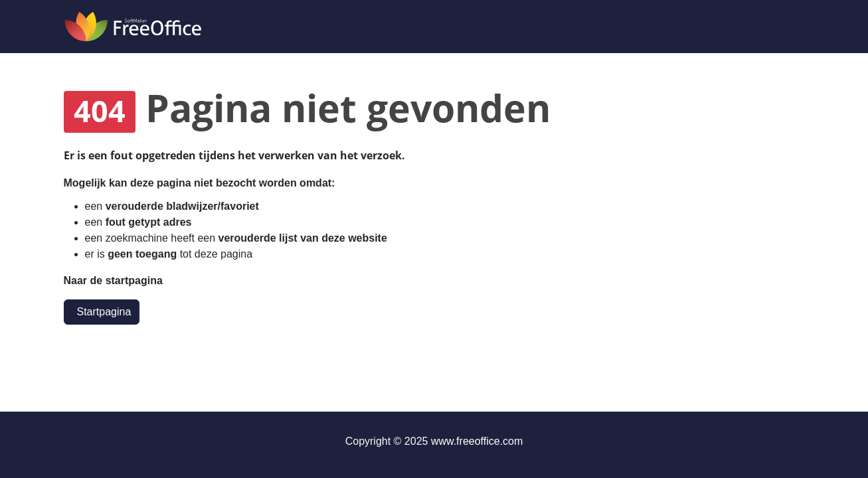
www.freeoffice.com (477, 441)
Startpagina (104, 312)
